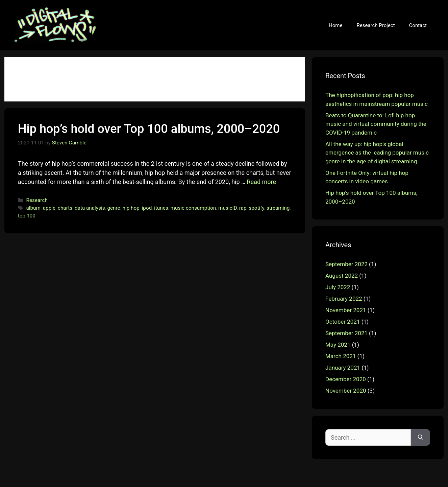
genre (114, 208)
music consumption (193, 208)
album (33, 208)
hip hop (131, 208)
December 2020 (346, 379)
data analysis (90, 208)
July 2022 (338, 287)
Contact (418, 25)
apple (49, 208)
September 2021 (346, 333)
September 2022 (346, 264)
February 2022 (344, 299)
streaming (278, 208)
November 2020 (346, 391)
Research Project (376, 25)
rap (243, 208)
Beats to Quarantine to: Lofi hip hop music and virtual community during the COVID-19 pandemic (376, 124)
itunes (161, 208)
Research (37, 200)
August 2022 (342, 276)
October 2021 (343, 322)
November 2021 (346, 310)
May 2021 (338, 345)
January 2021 (343, 368)
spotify (256, 208)
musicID (228, 208)
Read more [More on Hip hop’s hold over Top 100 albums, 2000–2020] (262, 182)
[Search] (420, 437)
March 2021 (341, 356)
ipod (147, 208)
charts (65, 208)
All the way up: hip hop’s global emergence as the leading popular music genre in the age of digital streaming (377, 153)
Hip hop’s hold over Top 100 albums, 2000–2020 (149, 129)
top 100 (27, 216)
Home (335, 25)
